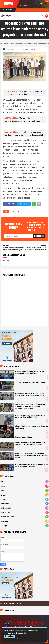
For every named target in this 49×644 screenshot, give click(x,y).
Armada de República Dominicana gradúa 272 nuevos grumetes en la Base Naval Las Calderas (29, 372)
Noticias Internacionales (7, 517)
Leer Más (23, 633)
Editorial (3, 499)
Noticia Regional (5, 513)
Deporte (3, 491)
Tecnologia (4, 526)
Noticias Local (15, 212)
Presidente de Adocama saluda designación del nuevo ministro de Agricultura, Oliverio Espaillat (30, 416)
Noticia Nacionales (6, 508)
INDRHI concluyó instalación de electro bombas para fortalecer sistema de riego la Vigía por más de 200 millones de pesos (31, 455)
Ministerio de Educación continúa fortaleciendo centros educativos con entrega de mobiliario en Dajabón (30, 443)
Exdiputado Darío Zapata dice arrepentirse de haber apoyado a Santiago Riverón (31, 427)
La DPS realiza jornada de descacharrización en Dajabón (30, 382)
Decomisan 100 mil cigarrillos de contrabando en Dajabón (17, 437)
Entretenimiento (5, 504)
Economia (3, 495)
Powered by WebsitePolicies (13, 639)
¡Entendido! (9, 636)
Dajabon (3, 486)
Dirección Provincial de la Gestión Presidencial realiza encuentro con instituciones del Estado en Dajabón (30, 394)
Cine (2, 482)
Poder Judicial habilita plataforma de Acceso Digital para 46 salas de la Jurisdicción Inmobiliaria (31, 466)
